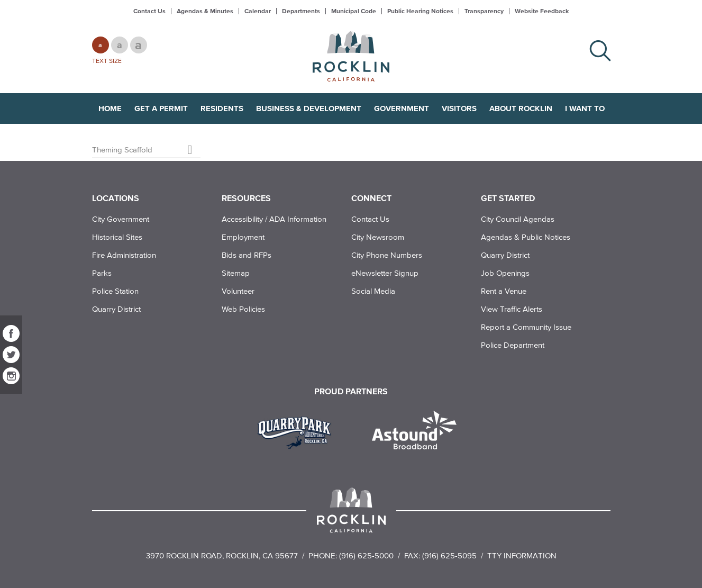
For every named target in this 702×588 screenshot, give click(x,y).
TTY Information (522, 555)
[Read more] (298, 431)
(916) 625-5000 (366, 555)
